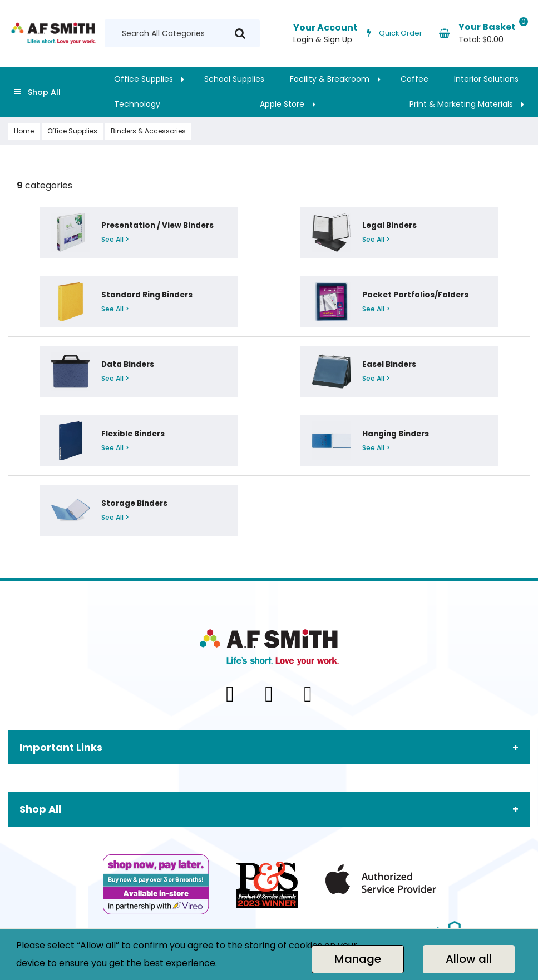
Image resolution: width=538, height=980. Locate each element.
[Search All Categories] (182, 33)
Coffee (414, 79)
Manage (358, 959)
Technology (137, 104)
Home (24, 131)
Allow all (469, 959)
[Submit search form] (240, 34)
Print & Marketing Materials (461, 104)
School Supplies (234, 79)
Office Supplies (144, 79)
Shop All (44, 92)
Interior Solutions (486, 79)
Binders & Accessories (148, 131)
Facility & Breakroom (330, 79)
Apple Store (282, 104)
